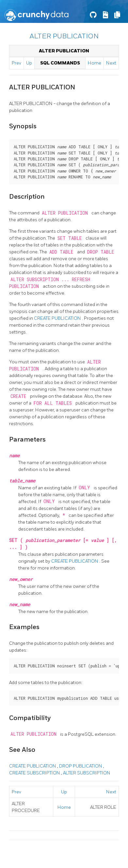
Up (29, 63)
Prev (16, 63)
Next (111, 63)
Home (95, 63)
